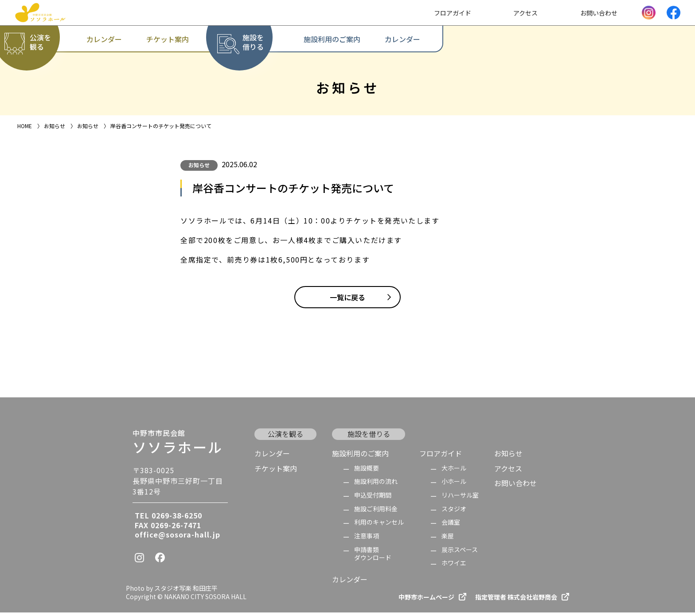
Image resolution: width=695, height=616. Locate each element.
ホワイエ (454, 567)
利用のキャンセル (379, 526)
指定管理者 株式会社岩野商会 (516, 601)
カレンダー (272, 457)
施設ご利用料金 (376, 512)
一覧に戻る (347, 301)
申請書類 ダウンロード (373, 557)
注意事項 (367, 539)
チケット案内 (276, 472)
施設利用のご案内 (360, 457)
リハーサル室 (460, 499)
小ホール (454, 485)
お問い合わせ (515, 487)
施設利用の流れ (376, 485)
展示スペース (460, 553)
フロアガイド (441, 457)
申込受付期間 (373, 499)
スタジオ (454, 512)
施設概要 (367, 472)
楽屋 (448, 539)
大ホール (454, 472)
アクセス (508, 472)
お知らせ (199, 165)
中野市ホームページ (426, 601)
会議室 (451, 526)
